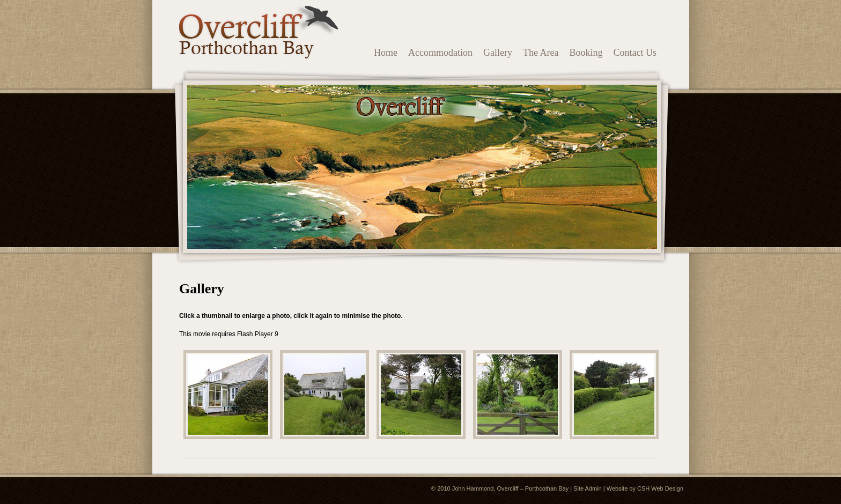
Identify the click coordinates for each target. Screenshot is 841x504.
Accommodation (440, 53)
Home (386, 53)
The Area (541, 53)
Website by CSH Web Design (645, 488)
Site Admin (588, 488)
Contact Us (635, 53)
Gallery (498, 53)
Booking (586, 53)
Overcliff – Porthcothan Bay (533, 488)
